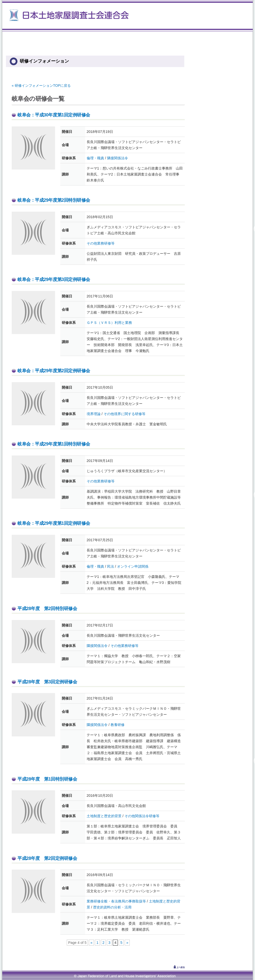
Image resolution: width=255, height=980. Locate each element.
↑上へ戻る (172, 967)
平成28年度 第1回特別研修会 (47, 779)
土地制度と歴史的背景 (104, 816)
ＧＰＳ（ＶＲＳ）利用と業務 (109, 323)
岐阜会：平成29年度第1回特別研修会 (54, 444)
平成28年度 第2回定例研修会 (47, 858)
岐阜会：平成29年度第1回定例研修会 (54, 523)
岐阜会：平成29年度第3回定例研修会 (54, 279)
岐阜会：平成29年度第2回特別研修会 (54, 200)
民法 (111, 566)
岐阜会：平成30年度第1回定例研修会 (54, 115)
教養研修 (118, 725)
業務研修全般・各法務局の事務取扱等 (116, 901)
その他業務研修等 (101, 243)
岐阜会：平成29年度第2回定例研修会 (54, 371)
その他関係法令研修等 (142, 816)
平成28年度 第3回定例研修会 (47, 682)
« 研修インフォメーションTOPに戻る (41, 86)
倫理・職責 (95, 158)
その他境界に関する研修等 (125, 414)
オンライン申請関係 (133, 566)
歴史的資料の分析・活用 (112, 907)
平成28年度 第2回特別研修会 (47, 609)
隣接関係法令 (118, 158)
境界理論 (94, 414)
